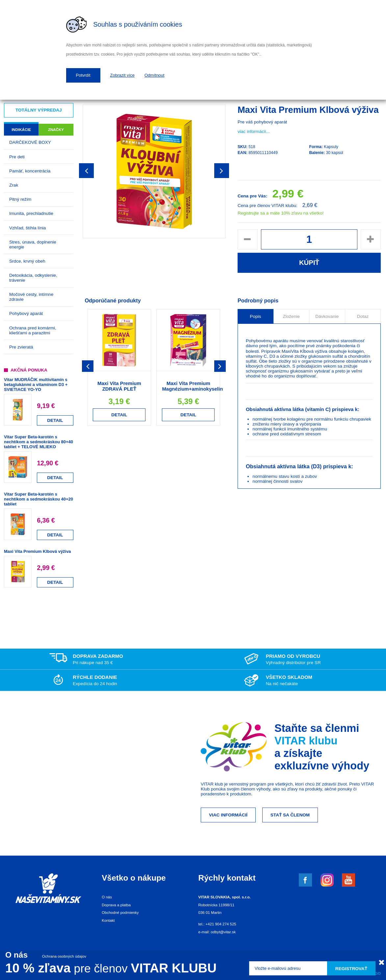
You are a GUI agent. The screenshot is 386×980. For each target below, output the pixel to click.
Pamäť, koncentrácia (30, 171)
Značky (56, 130)
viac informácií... (254, 131)
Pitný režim (20, 199)
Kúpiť (309, 263)
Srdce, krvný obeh (27, 261)
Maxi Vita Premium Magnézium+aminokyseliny (194, 386)
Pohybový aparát (26, 313)
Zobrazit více (122, 75)
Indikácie (21, 130)
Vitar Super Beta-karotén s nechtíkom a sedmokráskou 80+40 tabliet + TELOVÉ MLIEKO (39, 442)
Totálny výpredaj (39, 110)
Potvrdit (83, 75)
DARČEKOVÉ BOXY (30, 142)
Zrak (14, 185)
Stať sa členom (290, 815)
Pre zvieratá (21, 347)
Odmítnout (154, 75)
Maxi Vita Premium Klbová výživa (37, 551)
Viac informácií (228, 815)
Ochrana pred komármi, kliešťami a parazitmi (33, 330)
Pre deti (17, 157)
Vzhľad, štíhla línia (27, 228)
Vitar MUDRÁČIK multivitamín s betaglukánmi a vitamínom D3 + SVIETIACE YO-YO (36, 385)
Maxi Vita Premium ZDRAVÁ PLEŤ (119, 386)
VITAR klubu (306, 741)
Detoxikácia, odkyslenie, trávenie (33, 278)
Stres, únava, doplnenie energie (33, 245)
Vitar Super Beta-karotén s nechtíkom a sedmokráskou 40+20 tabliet (39, 499)
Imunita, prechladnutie (31, 213)
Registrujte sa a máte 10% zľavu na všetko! (281, 213)
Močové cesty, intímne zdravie (31, 297)
